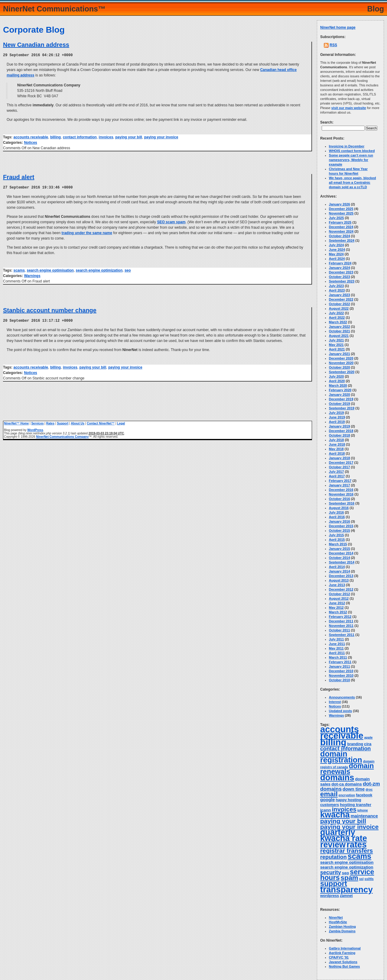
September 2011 (342, 635)
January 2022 (340, 327)
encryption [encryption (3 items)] (347, 795)
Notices (30, 142)
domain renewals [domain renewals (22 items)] (347, 769)
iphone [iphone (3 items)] (363, 810)
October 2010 (340, 680)
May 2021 (336, 345)
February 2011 (340, 662)
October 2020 (340, 367)
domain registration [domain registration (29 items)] (341, 757)
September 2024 (342, 240)
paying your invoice (161, 137)
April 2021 (337, 349)
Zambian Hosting (342, 927)
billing (55, 137)
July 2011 (337, 639)
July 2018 (337, 440)
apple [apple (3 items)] (369, 737)
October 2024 (340, 236)
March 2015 (338, 544)
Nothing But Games (345, 966)
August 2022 (339, 308)
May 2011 (336, 648)
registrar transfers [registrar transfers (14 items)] (346, 851)
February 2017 (340, 481)
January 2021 (340, 354)
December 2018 (341, 431)
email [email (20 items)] (329, 794)
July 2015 (337, 535)
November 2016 (341, 494)
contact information (80, 137)
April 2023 (337, 290)
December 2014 (341, 553)
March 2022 (338, 322)
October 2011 (340, 630)
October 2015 (340, 530)
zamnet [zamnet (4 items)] (346, 896)
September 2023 (342, 281)
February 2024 (340, 263)
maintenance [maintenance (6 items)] (364, 816)
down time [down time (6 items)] (354, 789)
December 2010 (341, 671)
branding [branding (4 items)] (355, 744)
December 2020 (341, 358)
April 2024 (337, 259)
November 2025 (341, 213)
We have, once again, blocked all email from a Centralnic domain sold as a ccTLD (353, 182)
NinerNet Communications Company (62, 436)
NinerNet (336, 917)
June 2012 (337, 603)
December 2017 (341, 463)
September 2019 (342, 408)
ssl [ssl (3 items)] (361, 879)
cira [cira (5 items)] (368, 744)
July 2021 (337, 340)
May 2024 (336, 254)
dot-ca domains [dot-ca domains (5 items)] (347, 784)
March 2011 (338, 657)
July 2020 (337, 376)
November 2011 (341, 626)
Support (63, 422)
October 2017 (340, 467)
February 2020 (340, 390)
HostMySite (338, 922)
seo (128, 270)
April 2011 (337, 653)
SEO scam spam (171, 221)
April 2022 (337, 318)
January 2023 (340, 295)
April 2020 (337, 381)
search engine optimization (99, 270)
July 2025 (337, 218)
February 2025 (340, 222)
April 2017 (337, 476)
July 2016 (337, 512)
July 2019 (337, 413)
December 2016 (341, 490)
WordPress (35, 429)
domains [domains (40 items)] (337, 777)
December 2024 (341, 227)
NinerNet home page (338, 27)
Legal (121, 422)
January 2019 (340, 426)
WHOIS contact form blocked (352, 151)
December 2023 (341, 272)
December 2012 (341, 589)
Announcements (342, 697)
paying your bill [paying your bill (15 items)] (343, 821)
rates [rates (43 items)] (357, 845)
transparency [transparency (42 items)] (346, 890)
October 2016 (340, 499)
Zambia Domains (342, 931)
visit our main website (349, 108)
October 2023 (340, 277)
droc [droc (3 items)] (369, 789)
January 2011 (340, 666)
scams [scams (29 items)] (359, 856)
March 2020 (338, 385)
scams (19, 270)
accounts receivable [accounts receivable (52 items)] (342, 732)
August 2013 (339, 580)
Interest (335, 702)
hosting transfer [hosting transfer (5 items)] (356, 805)
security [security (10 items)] (331, 872)
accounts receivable (31, 137)
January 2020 (340, 395)
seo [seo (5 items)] (345, 873)
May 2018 (336, 449)
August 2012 (339, 598)
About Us (78, 422)
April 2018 (337, 453)
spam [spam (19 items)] (350, 878)
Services (37, 422)
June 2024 (337, 250)
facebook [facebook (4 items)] (364, 795)
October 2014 (340, 558)
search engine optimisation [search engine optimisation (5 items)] (347, 862)
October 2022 (340, 304)
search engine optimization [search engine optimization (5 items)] (347, 867)
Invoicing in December (347, 146)
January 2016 (340, 521)
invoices (106, 137)
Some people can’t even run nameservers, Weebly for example (351, 160)
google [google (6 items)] (327, 800)
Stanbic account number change (50, 310)
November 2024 (341, 231)
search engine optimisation (50, 270)
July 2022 (337, 313)
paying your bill (129, 137)
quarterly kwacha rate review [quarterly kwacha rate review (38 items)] (344, 838)
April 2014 (337, 567)
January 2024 (340, 268)
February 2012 (340, 617)
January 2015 (340, 549)
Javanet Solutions (343, 962)
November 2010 (341, 675)
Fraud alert (19, 177)
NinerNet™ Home (16, 422)
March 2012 (338, 612)
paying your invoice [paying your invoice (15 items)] (349, 827)
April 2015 (337, 540)
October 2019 (340, 404)
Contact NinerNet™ (101, 422)
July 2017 (337, 472)
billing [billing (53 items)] (333, 742)
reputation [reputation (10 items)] (333, 857)
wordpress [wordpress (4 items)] (330, 896)
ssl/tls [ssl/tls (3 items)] (369, 879)
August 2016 (339, 508)
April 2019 (337, 422)
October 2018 (340, 435)
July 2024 (337, 245)
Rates (50, 422)
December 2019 (341, 399)
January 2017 (340, 485)
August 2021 (339, 336)
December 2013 (341, 576)
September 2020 (342, 372)
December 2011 (341, 621)
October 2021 (340, 331)
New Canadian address (36, 45)
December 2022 (341, 299)
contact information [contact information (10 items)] (345, 749)
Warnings (32, 275)
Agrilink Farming (342, 953)
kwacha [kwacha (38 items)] (335, 815)
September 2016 (342, 503)
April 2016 (337, 517)
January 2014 (340, 571)
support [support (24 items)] (334, 883)
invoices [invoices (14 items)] (344, 809)
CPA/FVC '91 (339, 957)
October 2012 (340, 594)
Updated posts (340, 711)
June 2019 (337, 417)
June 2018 (337, 444)
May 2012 (336, 608)
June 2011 (337, 644)
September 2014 (342, 562)
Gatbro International (345, 948)
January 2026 (340, 204)
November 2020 (341, 363)
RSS (333, 45)
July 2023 (337, 286)
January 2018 (340, 458)
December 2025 (341, 209)
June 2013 (337, 585)
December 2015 (341, 526)
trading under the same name (87, 232)
